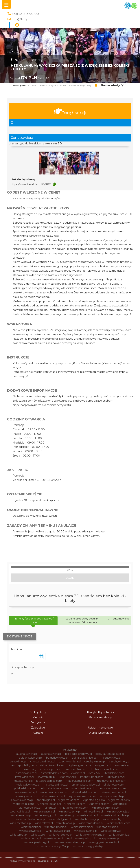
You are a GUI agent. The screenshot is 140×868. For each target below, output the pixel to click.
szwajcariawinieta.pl (112, 796)
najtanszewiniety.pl (56, 785)
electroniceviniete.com (104, 769)
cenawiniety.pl (112, 758)
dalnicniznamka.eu (52, 765)
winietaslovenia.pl (82, 827)
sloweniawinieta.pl (53, 796)
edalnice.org (29, 769)
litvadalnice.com (114, 773)
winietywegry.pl (31, 838)
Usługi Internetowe (100, 728)
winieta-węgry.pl (46, 815)
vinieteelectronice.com (107, 808)
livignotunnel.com (92, 777)
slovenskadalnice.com (54, 792)
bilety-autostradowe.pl (110, 754)
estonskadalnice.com (54, 773)
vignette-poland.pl (49, 804)
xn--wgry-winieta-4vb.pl (104, 842)
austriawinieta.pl (51, 754)
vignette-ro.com (75, 804)
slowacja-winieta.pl (114, 792)
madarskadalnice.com (80, 781)
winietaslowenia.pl (31, 831)
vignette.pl (120, 804)
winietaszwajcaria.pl (58, 831)
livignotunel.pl (68, 777)
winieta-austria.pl (44, 812)
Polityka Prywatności (100, 712)
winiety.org (38, 835)
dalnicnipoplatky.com (23, 765)
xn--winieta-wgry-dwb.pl (88, 846)
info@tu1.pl (21, 19)
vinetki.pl (50, 808)
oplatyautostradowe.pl (86, 785)
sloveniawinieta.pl (26, 792)
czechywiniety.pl (120, 762)
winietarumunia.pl (56, 827)
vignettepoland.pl (30, 808)
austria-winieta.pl (27, 754)
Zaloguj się (38, 728)
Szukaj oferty (38, 712)
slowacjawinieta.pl (27, 796)
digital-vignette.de (79, 765)
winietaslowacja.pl (108, 827)
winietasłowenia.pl (86, 831)
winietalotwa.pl (66, 823)
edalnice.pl (47, 769)
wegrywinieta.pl (20, 812)
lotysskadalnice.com (49, 781)
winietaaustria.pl (87, 815)
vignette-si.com (99, 804)
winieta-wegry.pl (21, 815)
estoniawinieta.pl (26, 773)
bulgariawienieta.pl (31, 758)
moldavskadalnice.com (112, 781)
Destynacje (38, 722)
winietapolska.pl (31, 827)
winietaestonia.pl (21, 823)
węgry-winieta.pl (109, 838)
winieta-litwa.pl (93, 812)
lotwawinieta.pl (23, 781)
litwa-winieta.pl (25, 777)
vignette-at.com (69, 800)
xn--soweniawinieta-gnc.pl (69, 842)
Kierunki (38, 717)
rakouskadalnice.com (55, 788)
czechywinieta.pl (95, 762)
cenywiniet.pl (18, 762)
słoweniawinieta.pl (22, 800)
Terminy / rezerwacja (70, 111)
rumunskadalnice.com (112, 788)
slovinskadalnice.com (85, 792)
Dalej (70, 578)
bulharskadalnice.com (86, 758)
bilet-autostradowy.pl (79, 754)
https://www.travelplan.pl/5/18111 (31, 184)
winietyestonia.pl (119, 835)
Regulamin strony (100, 717)
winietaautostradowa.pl (31, 819)
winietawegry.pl (111, 831)
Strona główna (20, 86)
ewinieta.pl (78, 773)
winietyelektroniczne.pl (91, 835)
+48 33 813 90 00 (25, 14)
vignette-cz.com (119, 800)
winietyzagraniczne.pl (58, 838)
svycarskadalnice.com (82, 796)
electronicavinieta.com (72, 769)
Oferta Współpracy (100, 733)
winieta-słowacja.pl (118, 812)
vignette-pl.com (24, 804)
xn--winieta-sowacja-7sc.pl (53, 846)
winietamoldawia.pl (91, 823)
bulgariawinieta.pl (57, 758)
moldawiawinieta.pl (28, 785)
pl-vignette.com (114, 785)
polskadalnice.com (26, 788)
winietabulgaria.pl (60, 819)
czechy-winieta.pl (70, 762)
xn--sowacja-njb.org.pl (35, 842)
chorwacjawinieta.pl (43, 762)
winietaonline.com (118, 823)
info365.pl (94, 773)
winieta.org (67, 815)
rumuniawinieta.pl (83, 788)
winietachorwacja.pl (87, 819)
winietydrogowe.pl (60, 835)
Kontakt (38, 733)
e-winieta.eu (122, 765)
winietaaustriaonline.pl (115, 815)
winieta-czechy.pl (69, 812)
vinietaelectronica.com (74, 808)
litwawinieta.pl (46, 777)
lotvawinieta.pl (116, 777)
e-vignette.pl (103, 765)
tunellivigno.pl (46, 800)
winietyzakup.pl (85, 838)
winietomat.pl (19, 835)
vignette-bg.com (94, 800)
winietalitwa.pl (44, 823)
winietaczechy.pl (114, 819)
